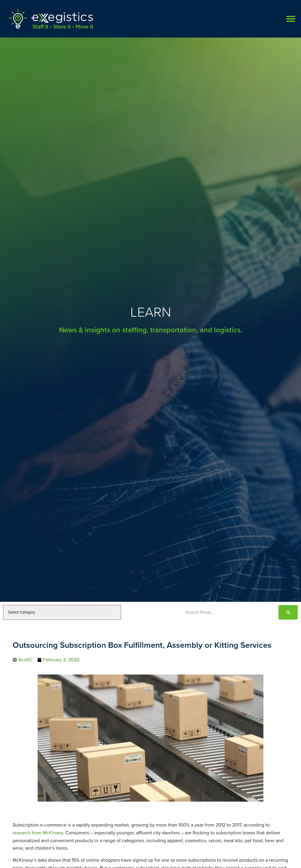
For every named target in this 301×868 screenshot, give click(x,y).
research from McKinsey (38, 833)
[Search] (288, 612)
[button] (291, 19)
